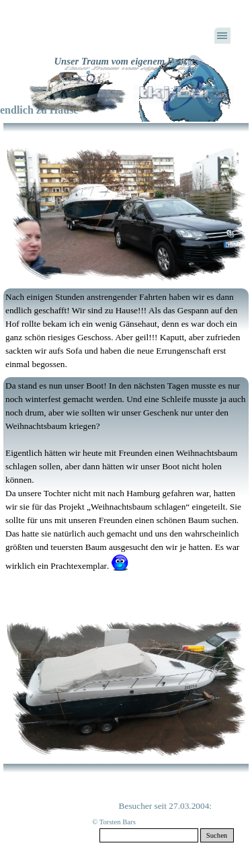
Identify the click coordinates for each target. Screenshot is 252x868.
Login (183, 61)
